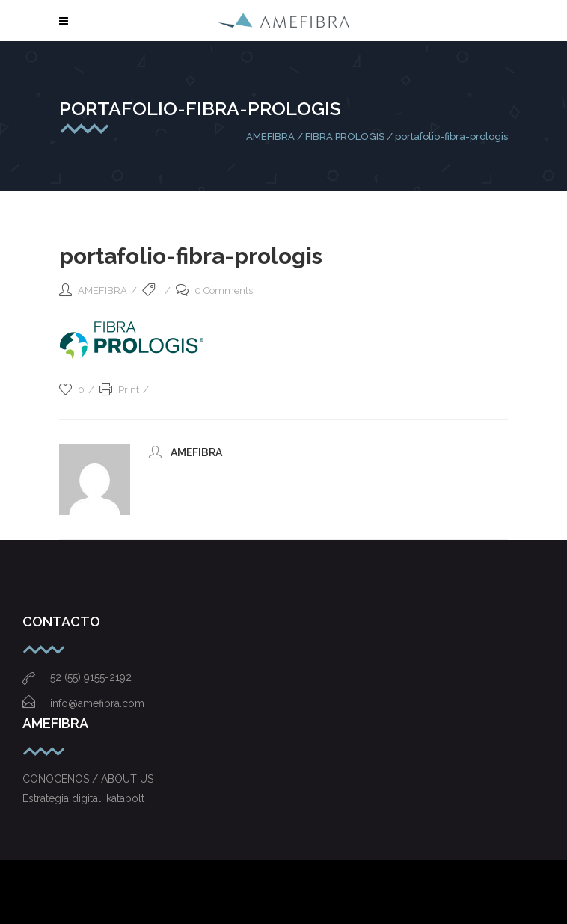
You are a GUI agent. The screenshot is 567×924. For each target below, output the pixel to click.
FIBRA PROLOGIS (345, 136)
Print (119, 390)
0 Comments (214, 290)
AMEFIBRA (270, 136)
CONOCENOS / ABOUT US (88, 779)
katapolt (125, 798)
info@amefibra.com (83, 703)
